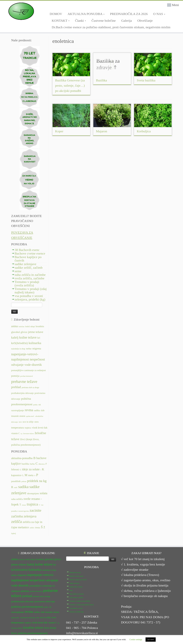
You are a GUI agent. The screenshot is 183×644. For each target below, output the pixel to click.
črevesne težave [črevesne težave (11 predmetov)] (28, 434)
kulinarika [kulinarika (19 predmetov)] (35, 343)
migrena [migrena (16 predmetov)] (37, 348)
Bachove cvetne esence (30, 253)
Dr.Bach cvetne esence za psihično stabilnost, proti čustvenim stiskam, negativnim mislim (111, 27)
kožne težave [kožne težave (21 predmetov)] (28, 337)
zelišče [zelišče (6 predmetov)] (32, 528)
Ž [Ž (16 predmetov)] (44, 527)
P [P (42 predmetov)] (37, 475)
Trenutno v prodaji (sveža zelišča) (27, 284)
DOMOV (56, 14)
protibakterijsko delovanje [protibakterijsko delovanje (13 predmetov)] (23, 393)
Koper (59, 131)
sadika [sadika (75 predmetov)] (23, 487)
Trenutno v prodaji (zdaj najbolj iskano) (31, 291)
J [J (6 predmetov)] (41, 470)
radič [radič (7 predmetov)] (16, 487)
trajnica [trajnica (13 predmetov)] (28, 428)
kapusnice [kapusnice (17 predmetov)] (16, 475)
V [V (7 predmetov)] (39, 505)
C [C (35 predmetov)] (37, 463)
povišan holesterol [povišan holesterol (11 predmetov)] (27, 376)
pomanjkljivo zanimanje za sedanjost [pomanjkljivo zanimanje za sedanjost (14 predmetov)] (29, 370)
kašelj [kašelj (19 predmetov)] (15, 338)
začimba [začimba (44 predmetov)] (17, 516)
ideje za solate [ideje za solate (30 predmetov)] (31, 469)
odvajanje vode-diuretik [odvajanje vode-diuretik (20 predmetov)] (27, 365)
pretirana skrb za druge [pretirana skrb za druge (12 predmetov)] (30, 387)
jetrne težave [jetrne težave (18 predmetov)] (36, 332)
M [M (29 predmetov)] (26, 475)
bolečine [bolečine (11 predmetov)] (22, 327)
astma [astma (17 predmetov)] (15, 326)
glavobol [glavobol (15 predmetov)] (16, 332)
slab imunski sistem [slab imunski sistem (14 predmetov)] (50, 605)
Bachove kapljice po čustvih (28, 259)
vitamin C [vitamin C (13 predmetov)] (16, 433)
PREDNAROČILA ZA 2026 (129, 14)
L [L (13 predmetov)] (23, 475)
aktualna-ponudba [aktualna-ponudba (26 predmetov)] (22, 458)
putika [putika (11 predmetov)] (35, 405)
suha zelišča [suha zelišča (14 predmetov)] (17, 499)
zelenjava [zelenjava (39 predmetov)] (30, 516)
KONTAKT (61, 21)
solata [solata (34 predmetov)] (43, 493)
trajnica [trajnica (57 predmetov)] (32, 504)
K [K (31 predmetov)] (43, 469)
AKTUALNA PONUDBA (86, 14)
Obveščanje (145, 21)
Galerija (127, 21)
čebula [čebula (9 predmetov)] (37, 528)
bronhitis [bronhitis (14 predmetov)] (40, 326)
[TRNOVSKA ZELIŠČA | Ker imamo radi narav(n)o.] (21, 11)
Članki (80, 21)
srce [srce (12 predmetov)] (20, 422)
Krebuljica (144, 131)
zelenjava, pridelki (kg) (30, 299)
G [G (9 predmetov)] (20, 470)
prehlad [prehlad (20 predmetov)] (16, 387)
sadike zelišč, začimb (29, 268)
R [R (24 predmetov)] (12, 487)
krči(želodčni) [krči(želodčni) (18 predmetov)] (20, 343)
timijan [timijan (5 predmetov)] (24, 505)
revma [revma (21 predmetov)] (29, 410)
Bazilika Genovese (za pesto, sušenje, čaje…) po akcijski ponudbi (70, 86)
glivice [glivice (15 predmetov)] (24, 332)
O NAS (159, 14)
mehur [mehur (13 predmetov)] (29, 349)
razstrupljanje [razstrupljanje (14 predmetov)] (18, 410)
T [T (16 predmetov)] (20, 505)
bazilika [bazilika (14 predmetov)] (25, 464)
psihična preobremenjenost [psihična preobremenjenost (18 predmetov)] (27, 600)
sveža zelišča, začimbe (30, 278)
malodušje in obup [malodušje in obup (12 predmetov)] (18, 349)
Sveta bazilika (146, 80)
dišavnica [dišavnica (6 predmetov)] (42, 464)
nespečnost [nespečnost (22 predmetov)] (37, 359)
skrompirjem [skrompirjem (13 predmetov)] (33, 493)
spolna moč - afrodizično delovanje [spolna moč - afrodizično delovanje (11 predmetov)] (23, 611)
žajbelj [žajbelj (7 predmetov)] (14, 533)
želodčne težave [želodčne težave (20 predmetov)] (33, 621)
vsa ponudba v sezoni (29, 296)
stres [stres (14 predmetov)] (36, 422)
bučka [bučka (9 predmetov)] (32, 464)
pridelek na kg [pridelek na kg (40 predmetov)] (37, 481)
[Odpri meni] (169, 5)
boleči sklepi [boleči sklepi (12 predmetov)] (30, 327)
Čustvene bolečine (104, 21)
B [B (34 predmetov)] (34, 458)
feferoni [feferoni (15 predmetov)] (15, 470)
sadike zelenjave (26, 264)
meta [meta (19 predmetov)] (31, 475)
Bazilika (101, 80)
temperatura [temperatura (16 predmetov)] (18, 428)
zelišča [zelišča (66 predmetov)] (17, 522)
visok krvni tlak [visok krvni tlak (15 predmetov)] (40, 428)
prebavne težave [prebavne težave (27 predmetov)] (24, 382)
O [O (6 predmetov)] (35, 476)
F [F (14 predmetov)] (46, 464)
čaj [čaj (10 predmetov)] (21, 434)
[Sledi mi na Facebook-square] (51, 7)
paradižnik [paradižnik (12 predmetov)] (16, 481)
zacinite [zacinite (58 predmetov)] (35, 510)
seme (18, 271)
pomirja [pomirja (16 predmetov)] (15, 376)
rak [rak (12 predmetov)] (40, 405)
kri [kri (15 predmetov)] (39, 338)
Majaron (102, 131)
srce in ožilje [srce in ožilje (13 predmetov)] (28, 422)
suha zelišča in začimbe (30, 275)
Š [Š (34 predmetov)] (42, 527)
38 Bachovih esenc (27, 250)
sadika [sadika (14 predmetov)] (37, 410)
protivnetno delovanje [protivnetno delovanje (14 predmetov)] (45, 595)
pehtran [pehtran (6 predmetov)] (24, 481)
